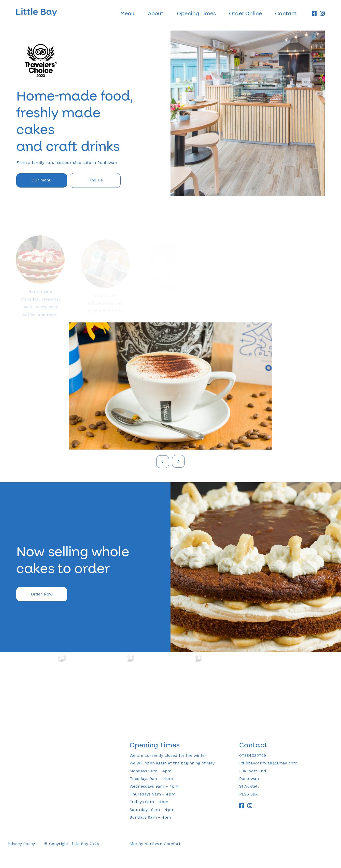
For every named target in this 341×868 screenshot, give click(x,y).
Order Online (245, 13)
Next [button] (178, 461)
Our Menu (42, 180)
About (156, 13)
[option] (170, 113)
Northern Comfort (162, 844)
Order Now (42, 594)
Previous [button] (163, 462)
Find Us (95, 180)
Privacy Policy (21, 844)
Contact (286, 13)
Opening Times (196, 13)
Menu (127, 13)
